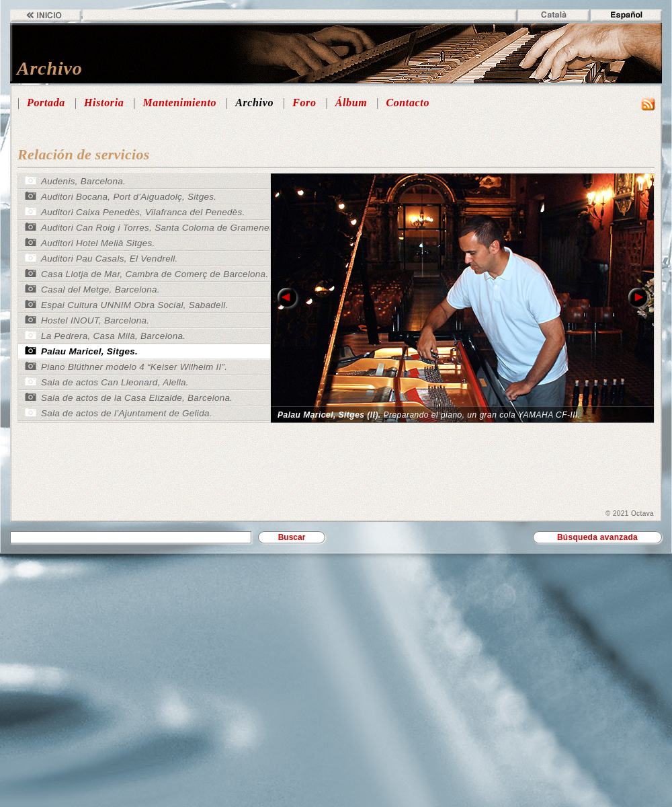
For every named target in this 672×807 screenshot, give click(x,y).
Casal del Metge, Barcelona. (100, 290)
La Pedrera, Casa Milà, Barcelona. (113, 336)
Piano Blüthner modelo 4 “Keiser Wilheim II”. (134, 367)
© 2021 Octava (630, 513)
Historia (104, 103)
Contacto (408, 103)
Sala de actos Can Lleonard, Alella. (115, 382)
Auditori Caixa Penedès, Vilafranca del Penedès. (143, 212)
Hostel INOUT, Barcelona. (95, 320)
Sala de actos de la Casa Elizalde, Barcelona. (137, 398)
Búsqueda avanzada (597, 537)
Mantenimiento (179, 103)
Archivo (254, 103)
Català (554, 15)
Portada (46, 103)
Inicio (46, 15)
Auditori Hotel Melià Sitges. (98, 243)
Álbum (351, 103)
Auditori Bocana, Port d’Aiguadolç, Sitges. (129, 197)
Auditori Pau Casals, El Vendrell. (110, 259)
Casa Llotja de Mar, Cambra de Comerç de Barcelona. (155, 274)
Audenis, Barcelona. (83, 181)
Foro (304, 103)
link (287, 298)
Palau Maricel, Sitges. (89, 351)
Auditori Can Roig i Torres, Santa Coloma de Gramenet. (158, 228)
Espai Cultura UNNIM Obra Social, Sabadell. (134, 305)
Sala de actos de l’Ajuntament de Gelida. (127, 413)
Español (626, 15)
